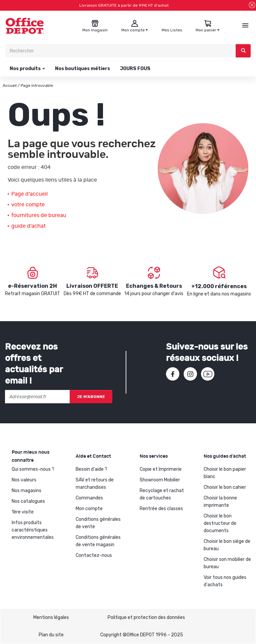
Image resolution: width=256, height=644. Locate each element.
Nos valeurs (24, 480)
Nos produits (27, 69)
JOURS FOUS (135, 69)
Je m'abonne (91, 397)
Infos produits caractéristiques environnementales (33, 530)
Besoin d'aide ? (91, 469)
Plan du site (51, 635)
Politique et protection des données (146, 617)
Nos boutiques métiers (82, 69)
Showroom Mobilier (160, 480)
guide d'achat (28, 226)
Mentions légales (51, 617)
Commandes (89, 498)
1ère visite (23, 512)
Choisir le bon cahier (225, 487)
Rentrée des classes (161, 509)
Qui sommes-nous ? (33, 469)
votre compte (28, 205)
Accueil (10, 85)
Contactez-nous (94, 555)
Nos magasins (26, 491)
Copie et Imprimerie (161, 469)
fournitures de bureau (39, 215)
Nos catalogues (28, 501)
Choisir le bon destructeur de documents (220, 523)
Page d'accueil (29, 194)
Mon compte (89, 509)
